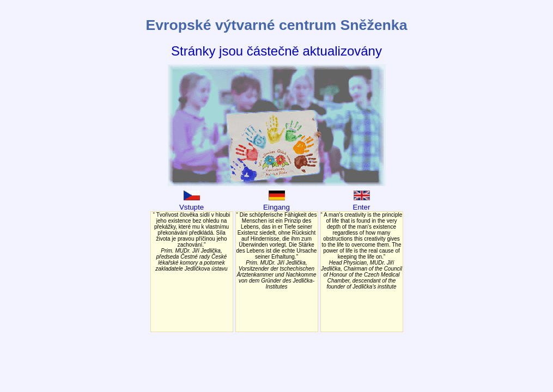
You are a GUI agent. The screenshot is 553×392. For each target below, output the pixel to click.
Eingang (276, 203)
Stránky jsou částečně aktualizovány (276, 51)
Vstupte (192, 203)
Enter (362, 203)
